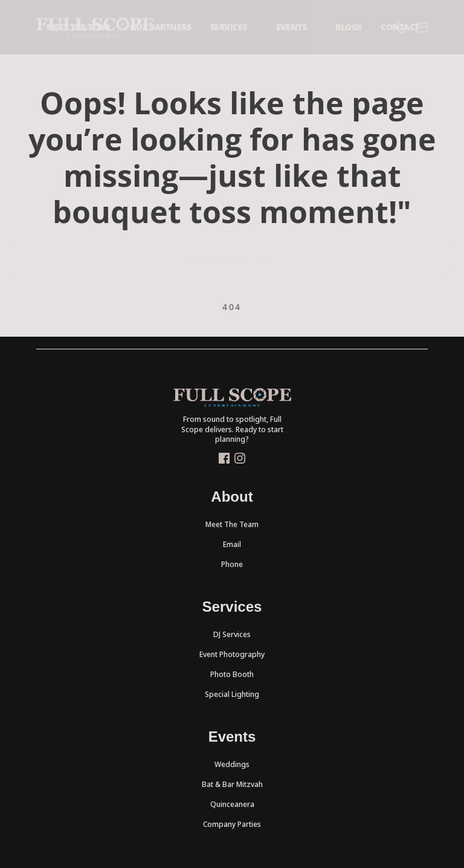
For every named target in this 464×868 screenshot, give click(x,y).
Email (232, 544)
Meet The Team (232, 524)
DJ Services (232, 634)
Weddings (232, 764)
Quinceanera (232, 804)
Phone (232, 564)
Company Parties (232, 824)
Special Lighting (232, 694)
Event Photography (232, 654)
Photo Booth (232, 674)
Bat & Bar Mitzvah (232, 784)
